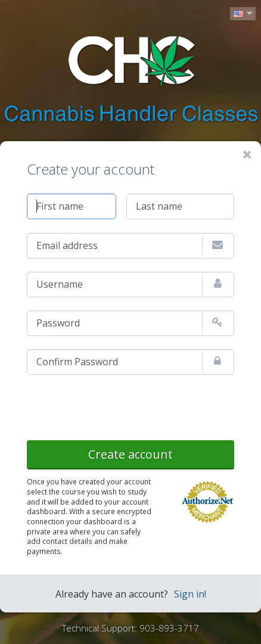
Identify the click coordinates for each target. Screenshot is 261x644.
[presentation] (117, 405)
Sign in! (190, 594)
